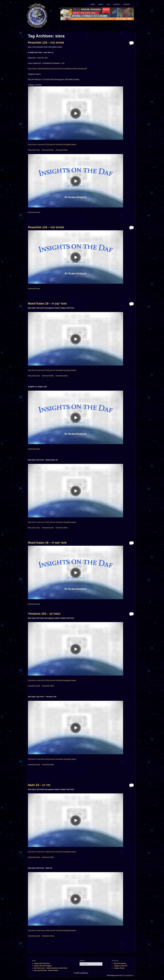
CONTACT (117, 4)
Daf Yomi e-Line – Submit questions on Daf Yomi (51, 968)
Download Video (62, 150)
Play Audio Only (34, 150)
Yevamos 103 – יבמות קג (44, 614)
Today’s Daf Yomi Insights (43, 966)
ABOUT (101, 4)
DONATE (127, 4)
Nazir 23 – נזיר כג (39, 785)
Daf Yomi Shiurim (120, 963)
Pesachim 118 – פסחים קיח (46, 43)
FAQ (108, 4)
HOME (93, 4)
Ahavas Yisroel (119, 968)
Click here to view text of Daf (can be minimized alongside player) (52, 144)
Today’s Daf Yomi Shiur (42, 963)
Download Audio (48, 150)
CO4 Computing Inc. (128, 975)
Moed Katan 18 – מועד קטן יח (47, 303)
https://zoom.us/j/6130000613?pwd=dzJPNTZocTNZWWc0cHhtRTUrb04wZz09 (57, 69)
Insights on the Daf (121, 966)
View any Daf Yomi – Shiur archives (46, 970)
